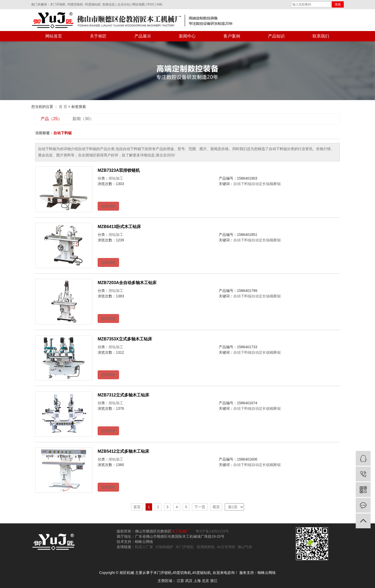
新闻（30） (83, 119)
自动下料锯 (242, 184)
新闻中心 (187, 36)
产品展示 (143, 36)
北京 (205, 581)
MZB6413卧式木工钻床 (119, 227)
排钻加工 (116, 178)
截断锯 (275, 184)
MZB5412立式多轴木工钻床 (123, 451)
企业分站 (124, 4)
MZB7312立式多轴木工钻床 (123, 395)
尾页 (216, 507)
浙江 (214, 581)
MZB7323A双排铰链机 (119, 170)
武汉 (189, 581)
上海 (197, 581)
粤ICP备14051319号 (212, 531)
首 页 (63, 107)
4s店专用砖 (226, 547)
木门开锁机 (58, 4)
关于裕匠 (98, 36)
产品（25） (51, 119)
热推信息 (109, 4)
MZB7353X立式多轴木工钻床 (125, 339)
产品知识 (276, 36)
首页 (137, 507)
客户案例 (232, 36)
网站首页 (54, 36)
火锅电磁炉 (164, 547)
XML (160, 4)
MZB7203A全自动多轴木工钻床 (127, 283)
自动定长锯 (261, 184)
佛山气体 (245, 547)
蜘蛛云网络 (267, 573)
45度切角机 (75, 4)
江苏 (180, 581)
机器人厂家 (144, 547)
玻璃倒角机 (206, 547)
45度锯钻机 (93, 4)
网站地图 (139, 4)
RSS (151, 4)
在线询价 (108, 206)
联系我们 (321, 36)
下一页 (200, 507)
